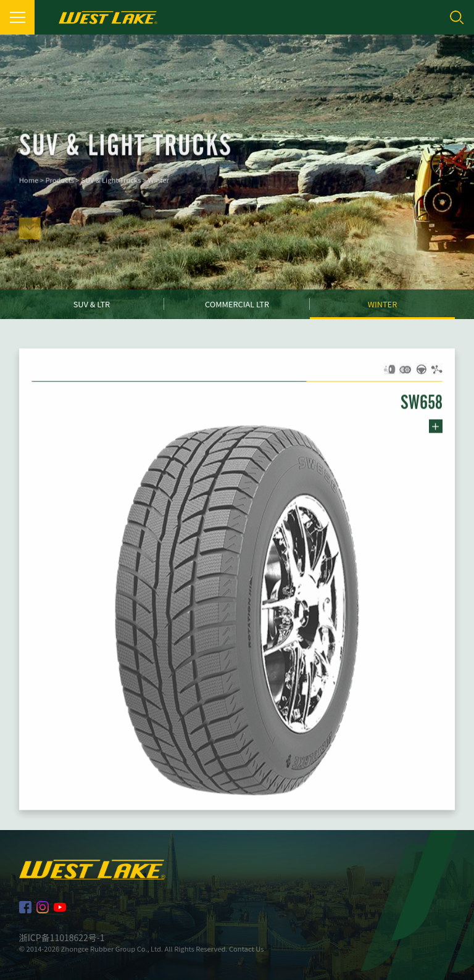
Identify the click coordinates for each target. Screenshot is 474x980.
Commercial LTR (237, 304)
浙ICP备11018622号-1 (62, 937)
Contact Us (246, 949)
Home (29, 188)
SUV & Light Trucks (111, 188)
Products (60, 188)
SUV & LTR (92, 304)
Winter (159, 188)
